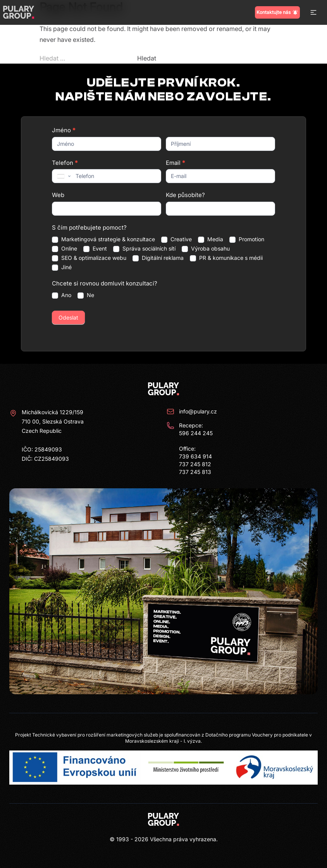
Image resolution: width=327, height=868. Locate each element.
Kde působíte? (185, 195)
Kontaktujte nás (277, 12)
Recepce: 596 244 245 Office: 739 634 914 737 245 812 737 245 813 (190, 448)
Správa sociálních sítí (144, 249)
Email (175, 163)
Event (95, 249)
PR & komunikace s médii (226, 258)
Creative (176, 239)
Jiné (62, 267)
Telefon (65, 163)
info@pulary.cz (192, 412)
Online (65, 249)
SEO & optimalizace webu (89, 258)
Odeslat (68, 317)
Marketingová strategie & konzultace (103, 239)
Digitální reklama (158, 258)
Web (58, 195)
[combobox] (63, 176)
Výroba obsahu (206, 249)
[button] (313, 12)
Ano (62, 295)
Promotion (247, 239)
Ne (86, 295)
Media (211, 239)
